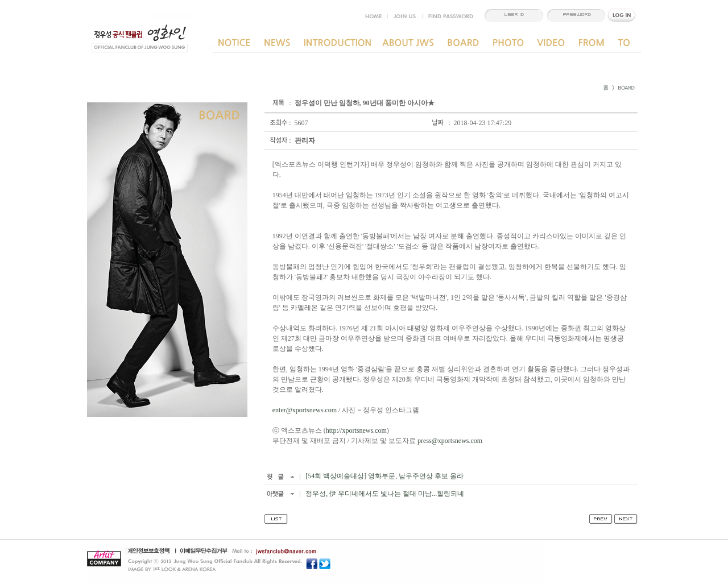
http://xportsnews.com (356, 430)
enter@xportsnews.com (305, 410)
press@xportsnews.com (450, 441)
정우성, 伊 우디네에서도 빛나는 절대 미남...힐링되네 (384, 494)
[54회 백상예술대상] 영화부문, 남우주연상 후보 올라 (384, 476)
